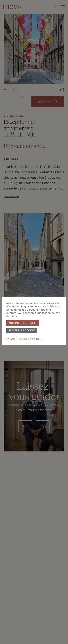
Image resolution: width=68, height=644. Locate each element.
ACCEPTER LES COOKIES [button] (23, 323)
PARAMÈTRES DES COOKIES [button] (24, 339)
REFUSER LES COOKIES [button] (22, 330)
